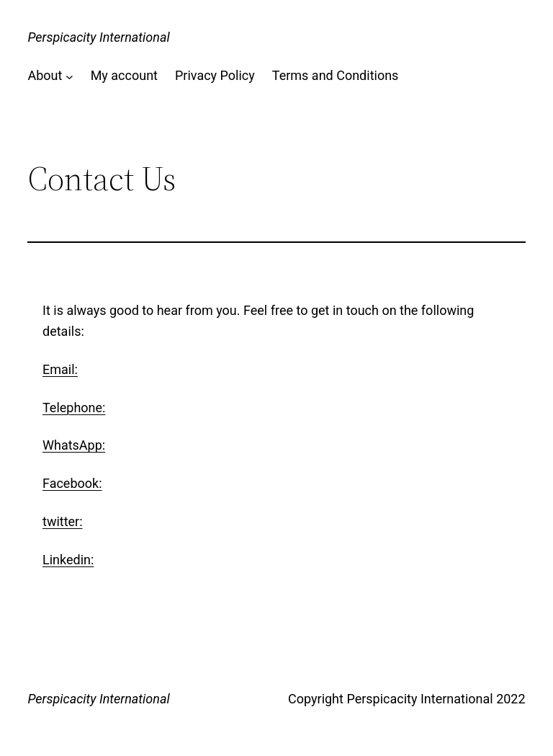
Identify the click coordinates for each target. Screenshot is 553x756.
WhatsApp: (74, 445)
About (45, 75)
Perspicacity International (98, 37)
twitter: (63, 521)
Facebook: (72, 483)
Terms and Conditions (336, 75)
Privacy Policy (215, 75)
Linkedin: (68, 560)
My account (124, 75)
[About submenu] (69, 76)
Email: (60, 369)
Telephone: (74, 408)
